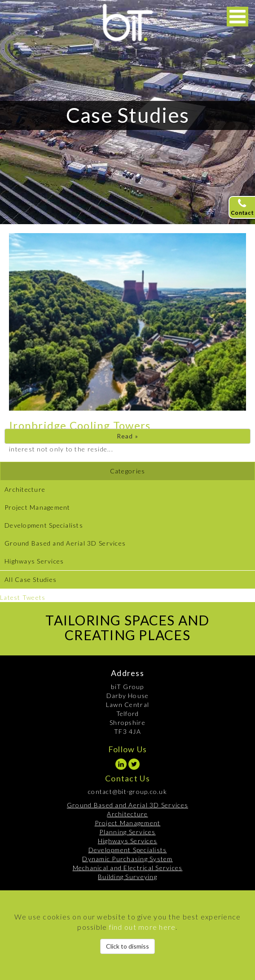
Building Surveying (127, 877)
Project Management (37, 507)
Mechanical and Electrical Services (128, 868)
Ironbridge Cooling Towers (80, 425)
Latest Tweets (23, 597)
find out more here (143, 927)
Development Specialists (44, 525)
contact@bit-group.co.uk (127, 791)
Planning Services (127, 832)
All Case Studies (31, 579)
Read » (128, 436)
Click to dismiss (127, 946)
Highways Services (34, 561)
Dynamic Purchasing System (127, 859)
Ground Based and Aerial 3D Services (65, 543)
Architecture (25, 489)
